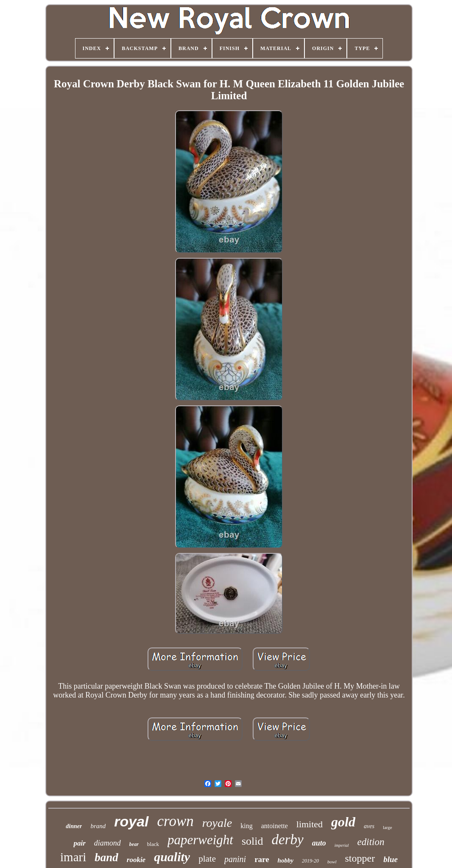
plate (207, 859)
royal (131, 821)
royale (217, 823)
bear (134, 844)
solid (253, 841)
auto (319, 843)
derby (288, 840)
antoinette (275, 826)
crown (176, 821)
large (388, 827)
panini (235, 859)
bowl (332, 862)
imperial (342, 845)
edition (371, 842)
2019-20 (310, 861)
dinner (74, 826)
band (106, 857)
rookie (136, 860)
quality (172, 857)
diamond (107, 843)
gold (343, 822)
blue (391, 859)
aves (369, 826)
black (153, 844)
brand (98, 826)
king (246, 826)
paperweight (200, 840)
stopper (360, 858)
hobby (286, 860)
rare (262, 859)
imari (73, 857)
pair (79, 843)
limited (310, 824)
